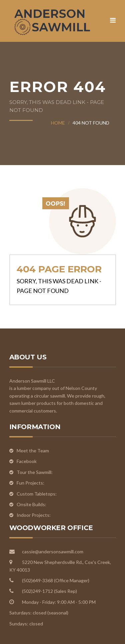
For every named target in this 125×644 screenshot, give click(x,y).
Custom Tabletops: (37, 494)
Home (58, 123)
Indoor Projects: (34, 515)
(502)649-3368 (38, 580)
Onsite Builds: (31, 504)
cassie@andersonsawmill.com (53, 552)
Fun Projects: (30, 483)
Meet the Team (33, 451)
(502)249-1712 (38, 591)
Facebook (27, 461)
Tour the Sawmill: (35, 472)
